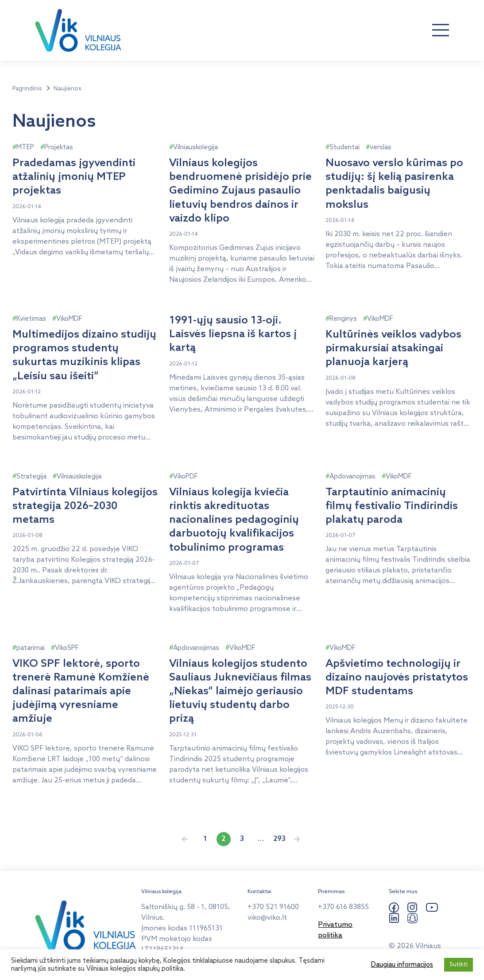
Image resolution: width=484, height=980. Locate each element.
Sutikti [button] (459, 965)
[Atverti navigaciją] (441, 31)
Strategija (31, 477)
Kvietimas (31, 319)
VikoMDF (69, 319)
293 (279, 839)
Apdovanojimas (352, 477)
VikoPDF (186, 477)
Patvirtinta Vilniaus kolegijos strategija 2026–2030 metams (85, 506)
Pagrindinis (27, 89)
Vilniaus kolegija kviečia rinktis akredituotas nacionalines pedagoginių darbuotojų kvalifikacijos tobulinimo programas (234, 520)
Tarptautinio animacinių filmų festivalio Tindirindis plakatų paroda (392, 506)
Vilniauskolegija (196, 148)
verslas (381, 148)
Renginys (343, 319)
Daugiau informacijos (402, 965)
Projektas (59, 148)
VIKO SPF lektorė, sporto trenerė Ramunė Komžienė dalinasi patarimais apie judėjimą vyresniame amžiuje (81, 692)
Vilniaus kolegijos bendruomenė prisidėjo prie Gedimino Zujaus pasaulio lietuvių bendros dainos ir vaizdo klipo (240, 191)
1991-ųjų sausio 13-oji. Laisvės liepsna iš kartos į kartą (233, 334)
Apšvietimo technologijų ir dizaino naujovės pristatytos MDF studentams (397, 678)
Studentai (345, 148)
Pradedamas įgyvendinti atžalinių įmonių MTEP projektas (74, 177)
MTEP (25, 148)
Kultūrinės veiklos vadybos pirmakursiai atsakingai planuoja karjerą (393, 348)
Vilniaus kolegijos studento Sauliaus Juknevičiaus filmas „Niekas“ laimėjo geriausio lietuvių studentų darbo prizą (240, 692)
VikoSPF (67, 648)
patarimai (31, 648)
